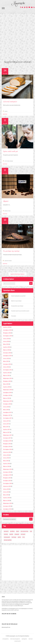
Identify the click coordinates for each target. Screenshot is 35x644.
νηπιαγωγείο (7, 537)
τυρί (31, 531)
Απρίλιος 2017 (7, 429)
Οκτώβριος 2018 (7, 404)
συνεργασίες (6, 639)
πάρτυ (18, 531)
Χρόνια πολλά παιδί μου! (10, 151)
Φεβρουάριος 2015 (7, 503)
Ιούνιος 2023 (6, 358)
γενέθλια (12, 531)
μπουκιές (6, 531)
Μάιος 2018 (6, 410)
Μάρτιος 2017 (6, 432)
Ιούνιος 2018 (6, 407)
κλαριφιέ (17, 534)
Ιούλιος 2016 (6, 455)
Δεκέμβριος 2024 (7, 330)
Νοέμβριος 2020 (7, 381)
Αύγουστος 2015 (7, 486)
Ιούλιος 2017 (6, 421)
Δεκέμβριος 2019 (7, 393)
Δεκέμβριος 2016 (7, 441)
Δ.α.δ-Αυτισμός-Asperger (9, 161)
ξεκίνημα (14, 537)
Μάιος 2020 (6, 384)
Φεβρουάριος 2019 (7, 401)
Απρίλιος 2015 (7, 498)
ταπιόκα (6, 534)
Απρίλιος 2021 (7, 373)
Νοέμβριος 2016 (7, 444)
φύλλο (19, 537)
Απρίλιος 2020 (7, 387)
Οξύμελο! (6, 201)
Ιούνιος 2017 (6, 424)
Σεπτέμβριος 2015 (7, 483)
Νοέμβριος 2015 (7, 478)
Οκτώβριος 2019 (7, 395)
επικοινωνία (17, 641)
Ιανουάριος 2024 (7, 353)
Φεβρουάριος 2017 (7, 435)
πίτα (24, 537)
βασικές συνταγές (7, 211)
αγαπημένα (24, 639)
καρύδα (11, 534)
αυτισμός (23, 534)
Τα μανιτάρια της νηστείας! (11, 251)
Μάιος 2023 (6, 361)
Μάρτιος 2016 (6, 466)
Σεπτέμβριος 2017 (7, 418)
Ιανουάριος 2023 (7, 364)
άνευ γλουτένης (24, 531)
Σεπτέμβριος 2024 (8, 336)
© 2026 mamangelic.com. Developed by (15, 636)
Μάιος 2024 (6, 344)
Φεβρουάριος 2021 (7, 378)
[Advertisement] (17, 42)
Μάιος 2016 (6, 461)
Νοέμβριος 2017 (7, 415)
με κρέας (6, 111)
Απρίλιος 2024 (7, 347)
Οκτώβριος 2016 (7, 447)
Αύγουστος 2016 (7, 452)
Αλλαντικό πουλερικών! (10, 102)
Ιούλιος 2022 (6, 367)
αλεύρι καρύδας (8, 540)
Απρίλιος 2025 (7, 327)
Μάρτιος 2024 (6, 350)
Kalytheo (27, 636)
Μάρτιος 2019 (6, 398)
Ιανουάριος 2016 (7, 472)
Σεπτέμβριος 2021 (7, 370)
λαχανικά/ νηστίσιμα (8, 261)
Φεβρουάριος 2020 (8, 390)
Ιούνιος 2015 (6, 492)
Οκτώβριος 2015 (7, 481)
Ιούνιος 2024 (6, 341)
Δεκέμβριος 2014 (7, 509)
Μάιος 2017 (6, 427)
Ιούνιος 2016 (6, 458)
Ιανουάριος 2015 (7, 506)
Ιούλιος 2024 (6, 339)
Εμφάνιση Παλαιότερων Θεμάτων (17, 274)
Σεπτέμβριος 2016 (7, 449)
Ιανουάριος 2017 (7, 438)
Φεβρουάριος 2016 (7, 469)
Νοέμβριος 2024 (7, 333)
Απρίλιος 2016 (7, 464)
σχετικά (31, 639)
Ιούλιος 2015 (6, 489)
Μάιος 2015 (6, 495)
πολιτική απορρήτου (15, 639)
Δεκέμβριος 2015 (7, 475)
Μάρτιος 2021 (6, 375)
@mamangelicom (6, 627)
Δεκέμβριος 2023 (7, 356)
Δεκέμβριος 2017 (7, 412)
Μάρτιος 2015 (6, 501)
